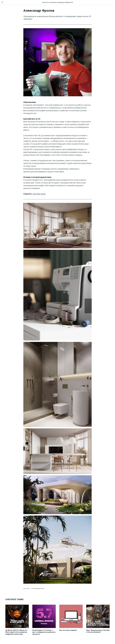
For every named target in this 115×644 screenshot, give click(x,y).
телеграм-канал (39, 194)
